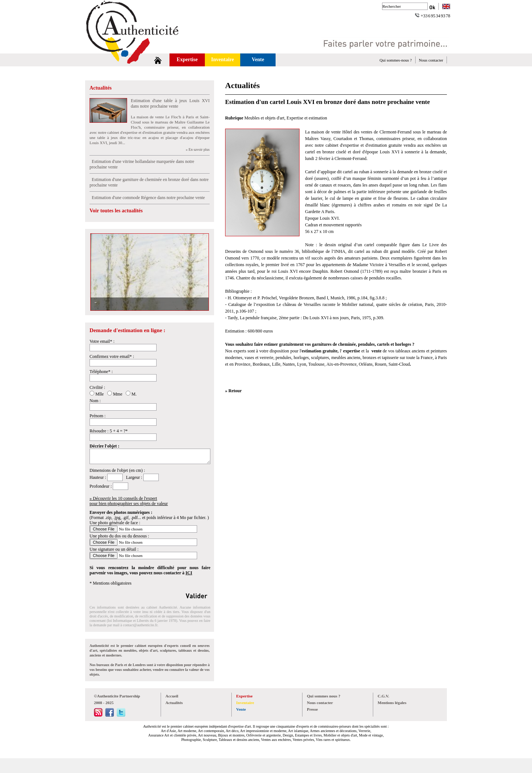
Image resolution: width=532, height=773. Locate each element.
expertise (351, 351)
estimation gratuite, (321, 351)
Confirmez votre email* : (112, 356)
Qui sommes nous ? (324, 696)
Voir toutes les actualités (116, 211)
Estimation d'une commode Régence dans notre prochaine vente (147, 198)
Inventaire (223, 60)
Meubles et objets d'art (264, 118)
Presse (312, 709)
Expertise (187, 60)
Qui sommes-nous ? (395, 60)
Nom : (95, 401)
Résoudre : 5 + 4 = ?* (109, 431)
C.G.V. (383, 696)
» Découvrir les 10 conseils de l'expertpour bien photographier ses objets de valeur (129, 501)
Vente (258, 60)
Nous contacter (431, 60)
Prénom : (98, 416)
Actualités (101, 88)
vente (376, 351)
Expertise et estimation (307, 118)
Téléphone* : (101, 372)
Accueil (172, 696)
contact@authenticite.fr (140, 625)
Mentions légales (392, 703)
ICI (189, 573)
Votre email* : (102, 341)
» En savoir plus (198, 149)
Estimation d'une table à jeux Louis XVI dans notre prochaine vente (170, 103)
